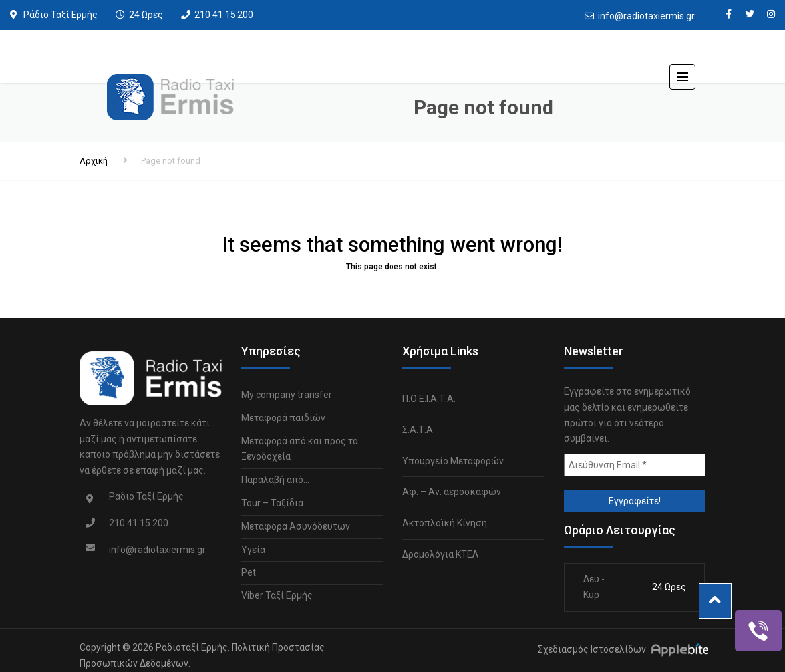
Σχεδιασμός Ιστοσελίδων (592, 649)
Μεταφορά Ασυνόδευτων (296, 526)
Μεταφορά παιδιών (283, 418)
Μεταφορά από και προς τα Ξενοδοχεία (300, 449)
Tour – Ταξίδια (272, 503)
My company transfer (287, 395)
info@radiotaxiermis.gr (646, 16)
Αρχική (94, 161)
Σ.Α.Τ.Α (418, 430)
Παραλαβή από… (275, 480)
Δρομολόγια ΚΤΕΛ (440, 554)
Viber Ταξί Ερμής (277, 595)
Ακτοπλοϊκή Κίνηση (445, 523)
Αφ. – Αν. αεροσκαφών (452, 492)
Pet (249, 572)
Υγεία (253, 550)
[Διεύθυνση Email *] (635, 465)
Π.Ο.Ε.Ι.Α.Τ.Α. (429, 399)
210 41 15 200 (224, 15)
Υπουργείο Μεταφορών (453, 461)
